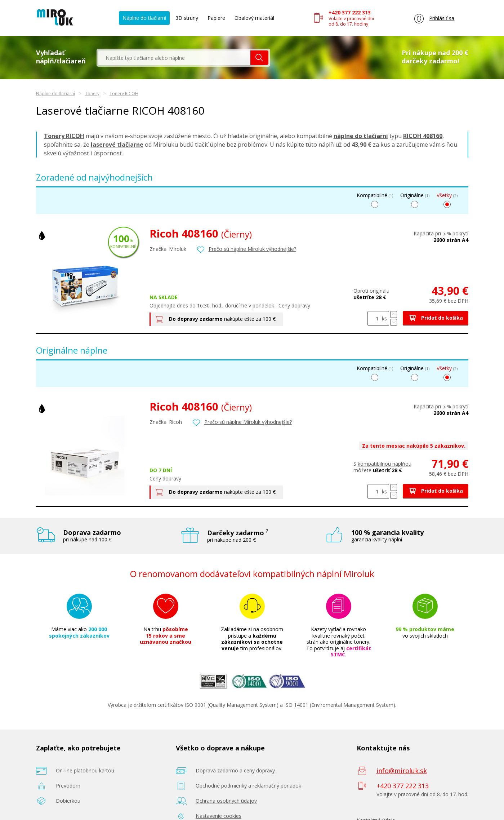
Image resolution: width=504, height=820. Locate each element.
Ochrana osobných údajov (226, 801)
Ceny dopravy (294, 305)
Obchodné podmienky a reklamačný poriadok (248, 786)
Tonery (92, 94)
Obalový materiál (254, 18)
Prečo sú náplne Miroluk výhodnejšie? (252, 249)
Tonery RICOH (124, 94)
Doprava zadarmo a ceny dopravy (235, 770)
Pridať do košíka (436, 318)
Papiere (216, 18)
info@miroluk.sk (402, 771)
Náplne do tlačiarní (144, 18)
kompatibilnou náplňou (385, 464)
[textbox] (174, 58)
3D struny (187, 18)
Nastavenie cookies (218, 816)
